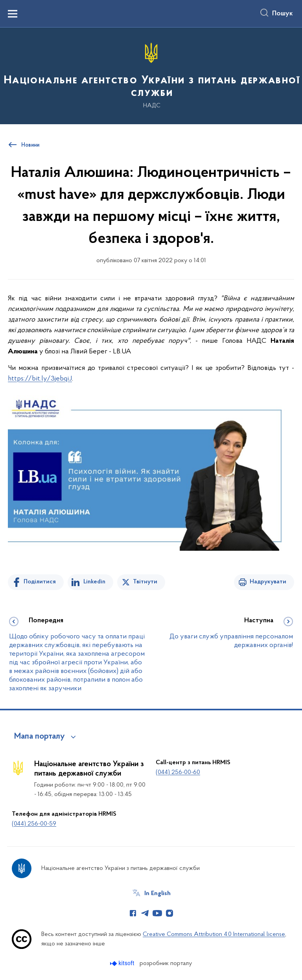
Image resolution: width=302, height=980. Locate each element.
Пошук (283, 14)
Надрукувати (268, 582)
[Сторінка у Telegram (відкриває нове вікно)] (145, 913)
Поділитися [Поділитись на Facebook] (40, 582)
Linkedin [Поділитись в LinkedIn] (94, 582)
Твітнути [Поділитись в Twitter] (145, 582)
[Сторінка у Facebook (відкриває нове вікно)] (133, 913)
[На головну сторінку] (151, 75)
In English (157, 894)
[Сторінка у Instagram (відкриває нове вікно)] (169, 913)
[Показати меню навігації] (13, 14)
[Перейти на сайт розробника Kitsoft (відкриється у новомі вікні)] (123, 963)
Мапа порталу (40, 737)
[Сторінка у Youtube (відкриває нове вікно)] (157, 913)
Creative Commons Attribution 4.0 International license (214, 934)
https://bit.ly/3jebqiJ (40, 379)
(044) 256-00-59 (34, 824)
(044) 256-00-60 (178, 772)
